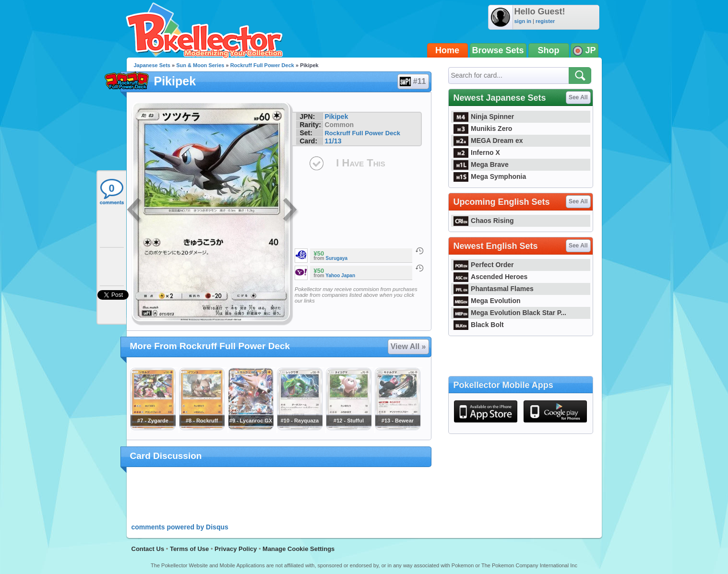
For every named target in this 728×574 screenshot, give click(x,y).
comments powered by (180, 527)
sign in (523, 21)
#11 (413, 82)
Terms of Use (189, 549)
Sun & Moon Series (200, 65)
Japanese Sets (152, 65)
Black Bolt (479, 325)
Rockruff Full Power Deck (262, 65)
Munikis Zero (483, 129)
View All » (408, 346)
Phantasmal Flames (494, 289)
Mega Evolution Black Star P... (510, 313)
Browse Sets (498, 50)
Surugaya (337, 258)
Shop (549, 50)
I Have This (360, 163)
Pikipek (336, 117)
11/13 (333, 141)
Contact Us (148, 549)
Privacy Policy (236, 549)
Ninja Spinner (484, 117)
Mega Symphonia (490, 176)
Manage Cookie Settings (298, 549)
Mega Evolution (487, 301)
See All (578, 97)
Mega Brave (481, 164)
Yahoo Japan (340, 275)
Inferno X (477, 152)
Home (447, 50)
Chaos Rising (484, 221)
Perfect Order (484, 265)
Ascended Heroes (491, 277)
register (545, 21)
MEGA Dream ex (488, 141)
